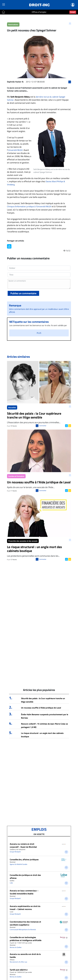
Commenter (43, 426)
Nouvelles (12, 407)
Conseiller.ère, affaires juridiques (24, 859)
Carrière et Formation (16, 476)
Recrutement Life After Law (18, 962)
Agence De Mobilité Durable (18, 864)
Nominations (13, 24)
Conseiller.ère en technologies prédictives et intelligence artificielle (26, 939)
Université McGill (15, 150)
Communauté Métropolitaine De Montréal (23, 930)
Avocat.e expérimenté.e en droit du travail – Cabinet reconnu (25, 908)
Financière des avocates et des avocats (23, 541)
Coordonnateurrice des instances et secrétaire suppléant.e (25, 923)
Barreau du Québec (16, 947)
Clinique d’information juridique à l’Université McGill (29, 206)
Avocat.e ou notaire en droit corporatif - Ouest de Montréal (23, 845)
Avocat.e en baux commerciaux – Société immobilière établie (24, 892)
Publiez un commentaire (23, 293)
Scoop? (73, 12)
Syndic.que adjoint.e (19, 970)
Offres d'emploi (39, 12)
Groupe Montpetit (15, 852)
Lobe (11, 883)
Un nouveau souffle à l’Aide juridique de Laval (41, 708)
